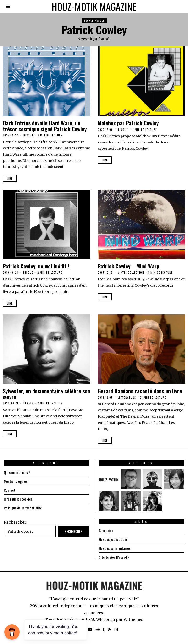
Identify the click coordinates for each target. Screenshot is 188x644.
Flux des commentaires (116, 548)
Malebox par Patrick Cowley (128, 123)
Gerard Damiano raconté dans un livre (140, 391)
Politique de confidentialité (24, 508)
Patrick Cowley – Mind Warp (129, 266)
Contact (10, 490)
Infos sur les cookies (19, 499)
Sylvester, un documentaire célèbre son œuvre (47, 394)
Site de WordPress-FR (115, 557)
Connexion (106, 530)
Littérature (127, 398)
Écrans (28, 403)
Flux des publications (114, 539)
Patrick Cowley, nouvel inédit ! (36, 266)
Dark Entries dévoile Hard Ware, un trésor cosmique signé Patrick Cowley (45, 126)
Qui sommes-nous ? (18, 472)
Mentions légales (16, 481)
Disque (28, 135)
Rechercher (15, 522)
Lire (10, 178)
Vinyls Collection (131, 273)
